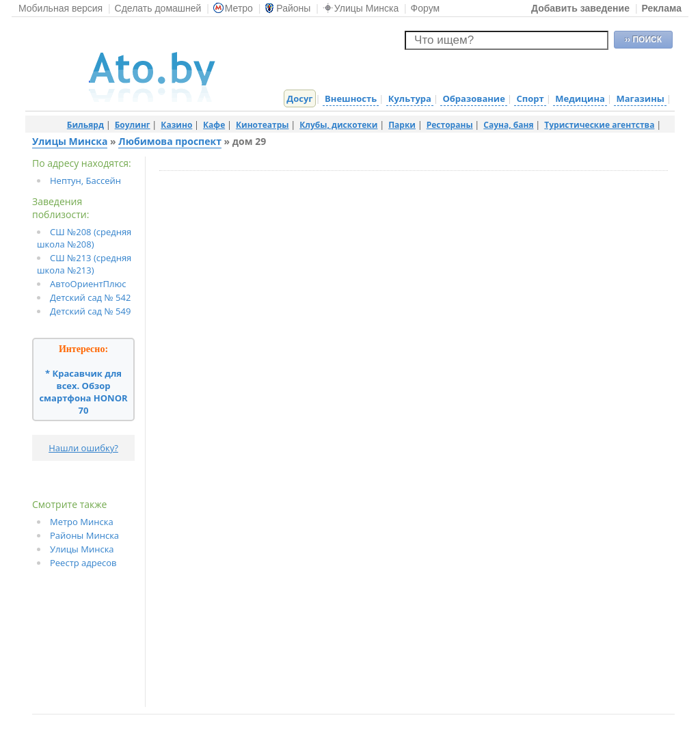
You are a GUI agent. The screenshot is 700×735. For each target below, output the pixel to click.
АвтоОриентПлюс (88, 284)
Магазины (640, 98)
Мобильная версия (60, 8)
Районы (287, 8)
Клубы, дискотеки (338, 125)
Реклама (661, 8)
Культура (410, 98)
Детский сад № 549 (90, 311)
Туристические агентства (599, 125)
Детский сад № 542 (90, 297)
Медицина (580, 98)
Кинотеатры (262, 125)
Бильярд (85, 125)
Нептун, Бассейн (85, 181)
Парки (402, 125)
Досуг (299, 98)
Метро (233, 8)
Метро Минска (82, 522)
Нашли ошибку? (83, 448)
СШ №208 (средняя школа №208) (84, 238)
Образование (473, 98)
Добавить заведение (580, 8)
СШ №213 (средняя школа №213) (84, 264)
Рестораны (450, 125)
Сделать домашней (158, 8)
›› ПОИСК (643, 40)
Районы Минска (84, 535)
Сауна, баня (508, 125)
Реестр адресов (83, 563)
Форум (426, 8)
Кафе (214, 125)
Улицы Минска (361, 8)
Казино (176, 125)
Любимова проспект (170, 141)
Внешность (351, 98)
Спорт (530, 98)
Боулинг (133, 125)
